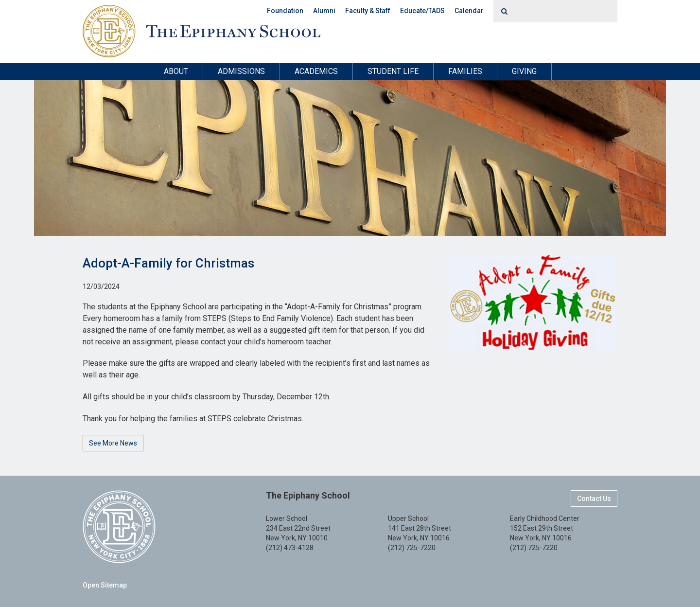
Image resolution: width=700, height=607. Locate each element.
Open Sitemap (105, 585)
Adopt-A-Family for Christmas (168, 263)
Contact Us (594, 499)
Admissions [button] (241, 71)
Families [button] (465, 71)
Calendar (469, 11)
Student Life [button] (393, 71)
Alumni (324, 11)
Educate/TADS (422, 11)
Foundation (285, 11)
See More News (113, 443)
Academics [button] (316, 71)
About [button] (176, 71)
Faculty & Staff (368, 11)
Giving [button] (524, 71)
